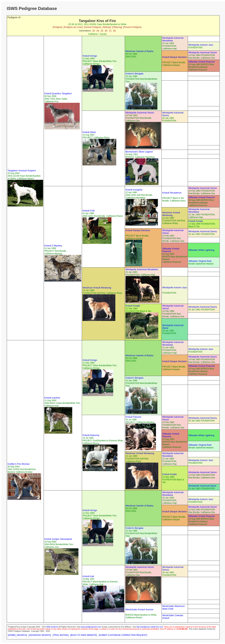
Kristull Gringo (90, 56)
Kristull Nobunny (91, 435)
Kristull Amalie (196, 221)
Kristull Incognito (134, 190)
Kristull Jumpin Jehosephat (58, 539)
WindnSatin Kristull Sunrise (139, 609)
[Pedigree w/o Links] (73, 27)
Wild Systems (52, 627)
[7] (110, 31)
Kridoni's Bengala (134, 74)
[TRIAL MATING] (61, 635)
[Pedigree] (58, 27)
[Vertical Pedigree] (93, 27)
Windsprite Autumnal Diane (202, 486)
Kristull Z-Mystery (53, 246)
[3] (94, 31)
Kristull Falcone (133, 417)
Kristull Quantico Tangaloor (58, 93)
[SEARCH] (22, 635)
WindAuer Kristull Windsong (171, 214)
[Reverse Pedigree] (132, 27)
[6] (106, 31)
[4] (98, 31)
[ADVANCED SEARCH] (40, 635)
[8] (114, 31)
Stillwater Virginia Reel (200, 261)
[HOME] (12, 635)
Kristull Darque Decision (175, 57)
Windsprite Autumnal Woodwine (173, 39)
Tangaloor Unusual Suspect (22, 170)
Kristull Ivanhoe (52, 398)
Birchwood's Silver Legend (139, 152)
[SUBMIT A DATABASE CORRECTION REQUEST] (123, 635)
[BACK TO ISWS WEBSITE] (84, 635)
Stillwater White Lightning (201, 250)
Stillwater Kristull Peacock (202, 62)
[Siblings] (107, 27)
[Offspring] (117, 27)
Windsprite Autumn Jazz (201, 45)
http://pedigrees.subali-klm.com (150, 627)
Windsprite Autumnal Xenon (203, 52)
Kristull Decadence (172, 193)
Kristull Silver (89, 132)
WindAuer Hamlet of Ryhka (139, 51)
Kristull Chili (89, 211)
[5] (102, 31)
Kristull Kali (88, 576)
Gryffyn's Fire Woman (19, 464)
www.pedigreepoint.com (91, 627)
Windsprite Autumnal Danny (203, 231)
